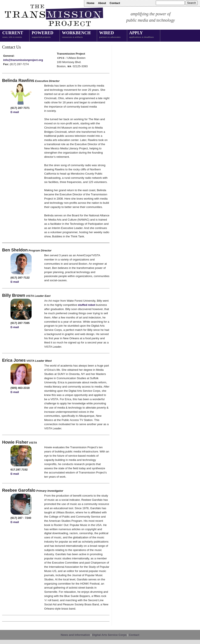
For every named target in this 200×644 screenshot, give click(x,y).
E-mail (15, 112)
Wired (110, 35)
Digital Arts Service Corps (109, 635)
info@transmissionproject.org (23, 60)
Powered (42, 35)
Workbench (76, 35)
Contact (115, 3)
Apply (142, 35)
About (102, 3)
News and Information (75, 635)
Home (91, 3)
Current (13, 35)
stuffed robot (87, 305)
